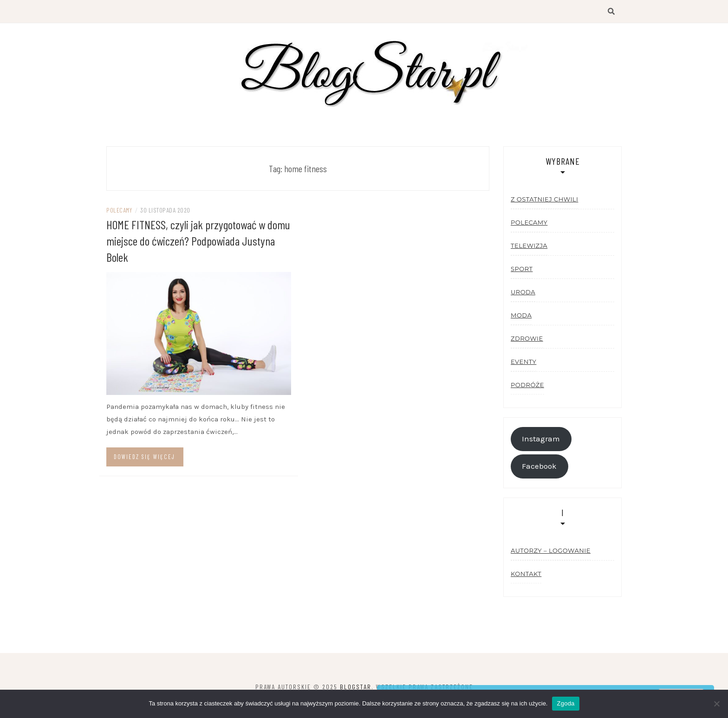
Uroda (523, 292)
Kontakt (526, 574)
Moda (521, 315)
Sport (522, 269)
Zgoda (565, 703)
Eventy (523, 362)
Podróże (527, 385)
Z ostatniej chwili (544, 199)
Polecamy (119, 210)
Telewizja (529, 246)
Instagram (541, 439)
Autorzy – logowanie (551, 550)
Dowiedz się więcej (144, 457)
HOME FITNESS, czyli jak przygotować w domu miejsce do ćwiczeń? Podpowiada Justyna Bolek (198, 241)
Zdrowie (527, 338)
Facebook (539, 466)
